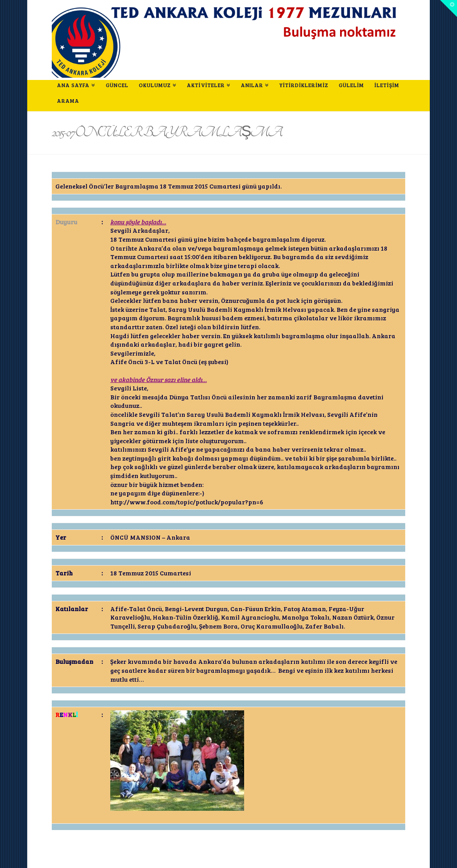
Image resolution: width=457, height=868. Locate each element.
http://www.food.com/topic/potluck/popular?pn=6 (187, 502)
